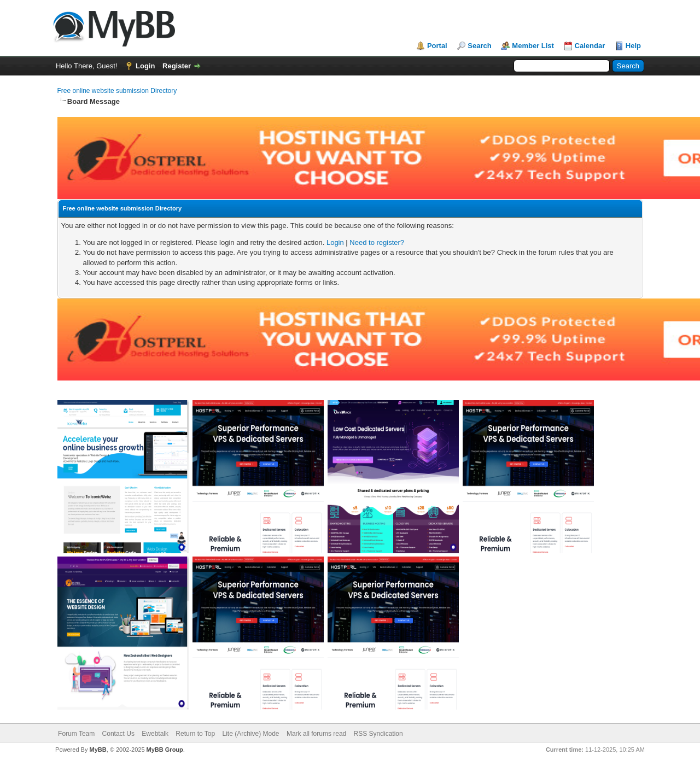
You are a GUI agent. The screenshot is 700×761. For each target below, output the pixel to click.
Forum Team (76, 734)
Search (479, 46)
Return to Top (195, 734)
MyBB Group (165, 750)
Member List (533, 46)
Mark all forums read (316, 734)
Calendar (590, 46)
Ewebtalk (155, 734)
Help (633, 46)
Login (145, 66)
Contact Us (118, 734)
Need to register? (377, 242)
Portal (437, 46)
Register (177, 66)
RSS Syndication (378, 734)
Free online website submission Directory (117, 91)
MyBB (98, 750)
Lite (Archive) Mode (251, 734)
